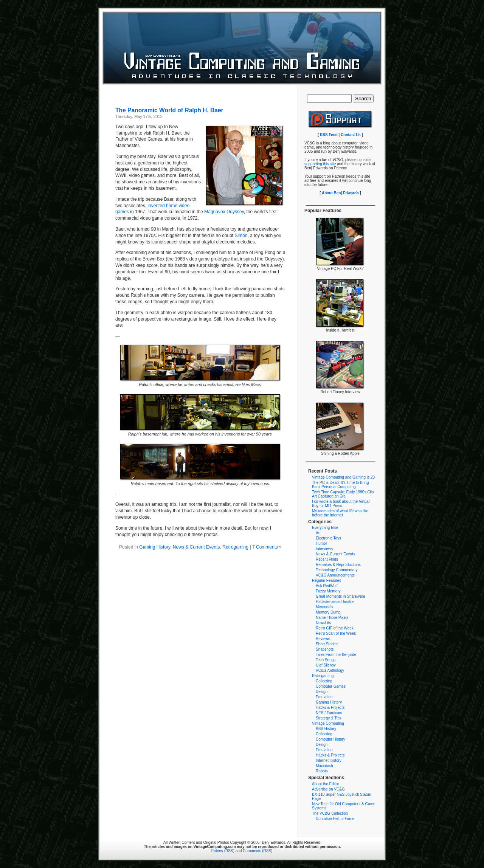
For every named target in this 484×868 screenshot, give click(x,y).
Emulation (324, 697)
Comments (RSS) (258, 851)
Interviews (324, 549)
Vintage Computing (328, 723)
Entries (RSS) (223, 851)
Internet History (329, 760)
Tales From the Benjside (336, 655)
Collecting (324, 681)
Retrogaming (235, 547)
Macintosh (324, 766)
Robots (322, 771)
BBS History (326, 729)
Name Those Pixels (332, 618)
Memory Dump (328, 612)
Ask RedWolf (327, 586)
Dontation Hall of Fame (335, 819)
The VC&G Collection (330, 813)
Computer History (330, 739)
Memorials (324, 607)
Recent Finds (327, 559)
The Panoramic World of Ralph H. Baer (169, 110)
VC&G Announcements (335, 575)
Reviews (323, 639)
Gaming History (155, 547)
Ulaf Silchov (326, 665)
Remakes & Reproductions (338, 565)
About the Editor (326, 784)
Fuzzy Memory (328, 591)
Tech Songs (326, 660)
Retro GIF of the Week (335, 628)
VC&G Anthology (330, 670)
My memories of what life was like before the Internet (340, 513)
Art (318, 533)
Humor (321, 543)
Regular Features (327, 580)
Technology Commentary (337, 570)
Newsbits (323, 623)
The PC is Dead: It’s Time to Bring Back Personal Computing (340, 485)
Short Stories (327, 644)
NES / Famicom (329, 713)
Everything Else (325, 528)
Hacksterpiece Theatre (335, 602)
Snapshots (325, 649)
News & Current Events (196, 547)
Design (322, 692)
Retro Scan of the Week (336, 633)
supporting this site (320, 164)
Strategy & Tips (329, 718)
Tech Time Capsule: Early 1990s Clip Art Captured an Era (343, 494)
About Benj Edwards (340, 193)
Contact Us (351, 135)
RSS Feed (329, 135)
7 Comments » (267, 547)
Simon (241, 236)
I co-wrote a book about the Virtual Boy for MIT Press (341, 504)
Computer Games (331, 686)
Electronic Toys (328, 538)
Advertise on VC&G (328, 789)
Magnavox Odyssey (224, 212)
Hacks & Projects (330, 708)
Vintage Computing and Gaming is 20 (343, 477)
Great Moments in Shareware (341, 596)
